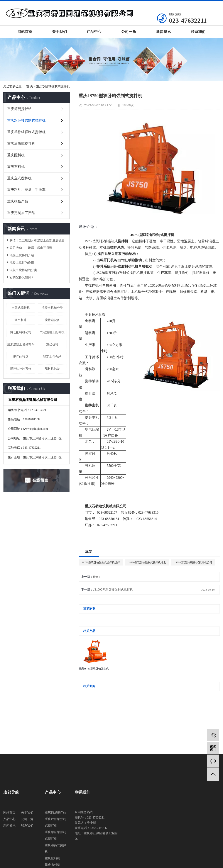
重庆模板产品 (18, 201)
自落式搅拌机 (21, 308)
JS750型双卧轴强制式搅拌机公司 (193, 562)
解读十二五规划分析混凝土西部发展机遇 (37, 240)
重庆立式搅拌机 (19, 178)
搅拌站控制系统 (21, 369)
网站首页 (25, 32)
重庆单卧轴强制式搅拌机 (26, 132)
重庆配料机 (16, 155)
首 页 (30, 86)
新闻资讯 (164, 32)
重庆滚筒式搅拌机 (21, 144)
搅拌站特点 (21, 357)
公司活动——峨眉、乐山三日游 (31, 248)
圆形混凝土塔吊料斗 (21, 344)
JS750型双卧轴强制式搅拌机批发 (147, 562)
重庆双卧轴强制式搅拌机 (53, 86)
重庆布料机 (16, 167)
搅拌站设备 (52, 320)
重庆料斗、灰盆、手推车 (26, 190)
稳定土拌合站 (52, 357)
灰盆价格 (52, 344)
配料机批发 (52, 369)
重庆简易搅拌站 (19, 109)
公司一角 (129, 32)
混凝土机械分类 (52, 308)
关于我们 (59, 32)
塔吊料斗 (21, 320)
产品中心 (94, 32)
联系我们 (198, 32)
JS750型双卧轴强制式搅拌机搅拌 (101, 562)
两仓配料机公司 (21, 332)
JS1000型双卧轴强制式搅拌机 (113, 590)
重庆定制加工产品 (21, 213)
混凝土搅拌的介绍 (22, 255)
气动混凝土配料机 (52, 332)
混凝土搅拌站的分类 (23, 270)
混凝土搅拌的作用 (22, 263)
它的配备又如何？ (22, 277)
